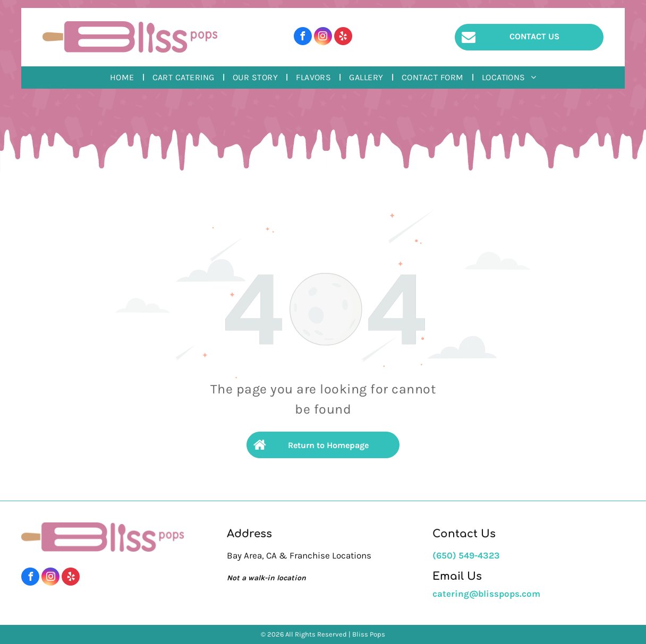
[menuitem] (123, 78)
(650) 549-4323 (466, 555)
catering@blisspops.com (486, 594)
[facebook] (303, 37)
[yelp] (343, 37)
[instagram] (323, 37)
